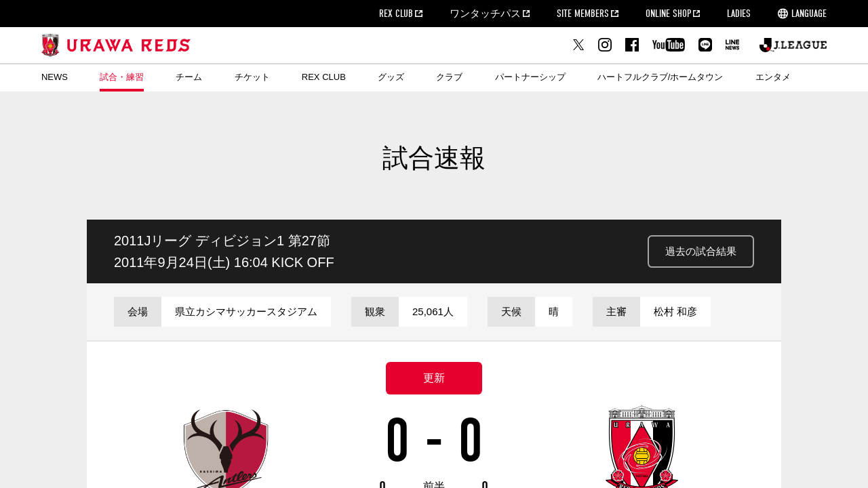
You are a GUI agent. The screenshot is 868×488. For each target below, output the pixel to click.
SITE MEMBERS (583, 14)
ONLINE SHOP (668, 14)
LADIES (739, 14)
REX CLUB (396, 14)
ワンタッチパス (485, 14)
